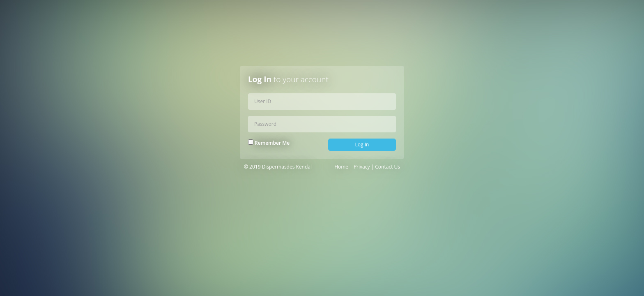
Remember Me (269, 143)
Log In (362, 145)
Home (341, 167)
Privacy (362, 167)
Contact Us (388, 167)
